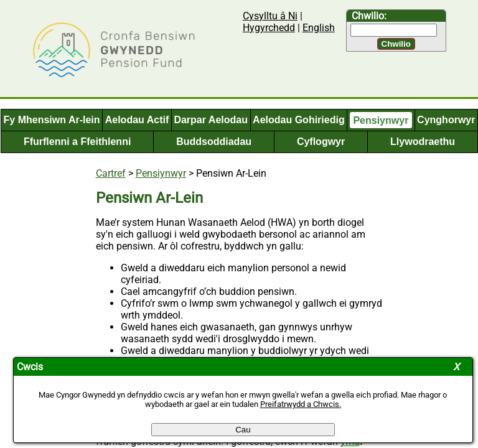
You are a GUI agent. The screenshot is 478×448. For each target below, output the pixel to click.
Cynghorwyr (446, 120)
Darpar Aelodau (211, 120)
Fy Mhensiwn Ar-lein (52, 120)
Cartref (111, 173)
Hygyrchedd (269, 28)
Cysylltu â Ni (270, 16)
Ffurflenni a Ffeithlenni (77, 142)
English (319, 28)
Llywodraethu (423, 142)
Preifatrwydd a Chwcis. (301, 404)
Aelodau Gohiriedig (299, 120)
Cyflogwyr (321, 142)
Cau (243, 430)
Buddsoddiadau (214, 142)
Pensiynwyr (381, 120)
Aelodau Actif (137, 120)
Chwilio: (369, 16)
